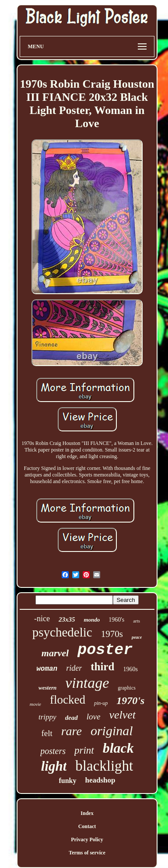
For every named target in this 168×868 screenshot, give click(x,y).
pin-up (101, 703)
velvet (122, 715)
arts (136, 621)
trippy (47, 717)
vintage (87, 683)
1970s (112, 634)
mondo (92, 620)
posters (53, 751)
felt (47, 733)
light (54, 766)
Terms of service (87, 853)
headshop (100, 780)
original (112, 731)
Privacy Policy (87, 840)
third (102, 667)
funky (67, 781)
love (94, 717)
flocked (68, 700)
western (47, 688)
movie (35, 704)
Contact (87, 826)
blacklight (104, 766)
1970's (130, 701)
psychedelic (62, 632)
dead (72, 718)
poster (105, 650)
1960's (116, 620)
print (84, 750)
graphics (127, 688)
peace (137, 637)
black (118, 748)
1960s (130, 669)
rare (72, 731)
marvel (55, 653)
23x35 (67, 619)
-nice (42, 619)
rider (74, 668)
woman (47, 669)
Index (87, 813)
